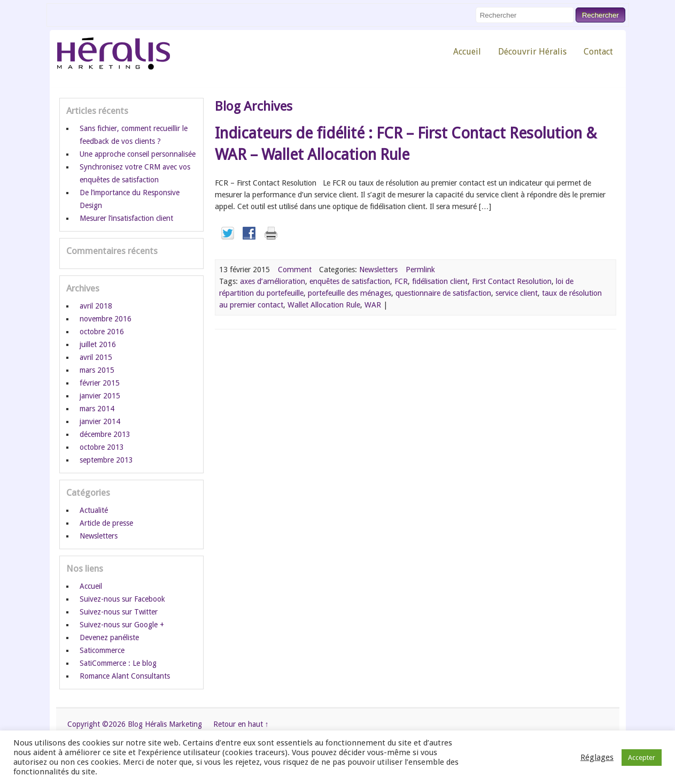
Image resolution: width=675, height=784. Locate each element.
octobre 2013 (102, 447)
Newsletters (378, 270)
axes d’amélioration (273, 281)
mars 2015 (97, 370)
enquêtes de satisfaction (350, 281)
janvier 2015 (100, 396)
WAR (373, 305)
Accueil (467, 52)
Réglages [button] (597, 757)
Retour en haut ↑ (241, 724)
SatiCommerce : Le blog (118, 663)
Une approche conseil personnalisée (138, 154)
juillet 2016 (98, 344)
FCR (401, 281)
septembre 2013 (106, 460)
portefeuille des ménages (350, 293)
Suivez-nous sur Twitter (119, 612)
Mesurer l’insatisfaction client (126, 218)
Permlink (420, 270)
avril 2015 (96, 357)
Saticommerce (102, 650)
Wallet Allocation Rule (324, 305)
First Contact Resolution (512, 281)
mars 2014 (97, 409)
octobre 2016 (102, 332)
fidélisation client (440, 281)
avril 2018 (96, 306)
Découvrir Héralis (532, 52)
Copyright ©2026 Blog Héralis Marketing (135, 724)
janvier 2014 (100, 421)
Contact (598, 52)
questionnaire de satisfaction (443, 293)
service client (517, 293)
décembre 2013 (105, 434)
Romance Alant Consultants (125, 676)
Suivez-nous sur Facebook (122, 599)
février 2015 (100, 383)
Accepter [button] (642, 758)
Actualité (94, 510)
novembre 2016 (106, 319)
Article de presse (106, 523)
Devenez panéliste (109, 637)
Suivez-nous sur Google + (122, 625)
